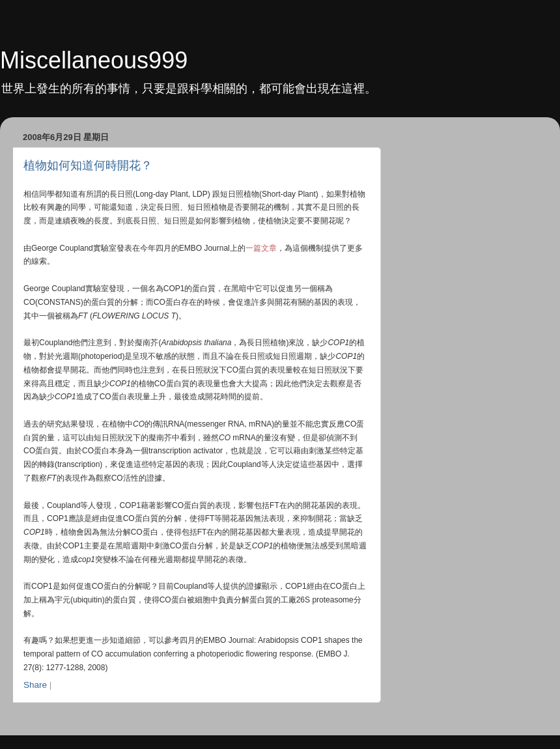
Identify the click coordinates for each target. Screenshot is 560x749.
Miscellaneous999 (94, 60)
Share (35, 685)
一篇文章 (261, 248)
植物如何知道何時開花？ (88, 165)
